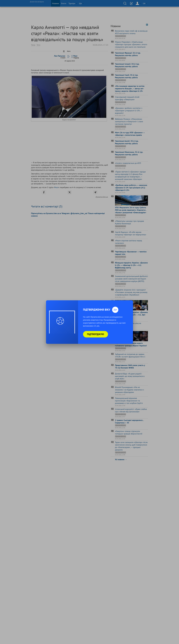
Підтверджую (96, 334)
